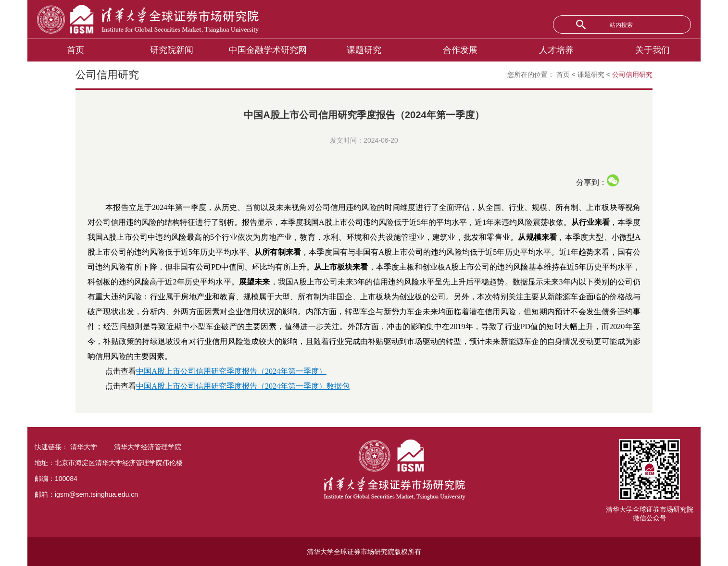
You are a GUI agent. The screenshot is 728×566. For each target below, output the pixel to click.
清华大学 (84, 447)
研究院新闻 (172, 50)
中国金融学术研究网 (268, 50)
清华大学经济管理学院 (148, 447)
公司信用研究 (632, 74)
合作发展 (460, 50)
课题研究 (364, 50)
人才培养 (556, 50)
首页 (75, 50)
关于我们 (653, 50)
